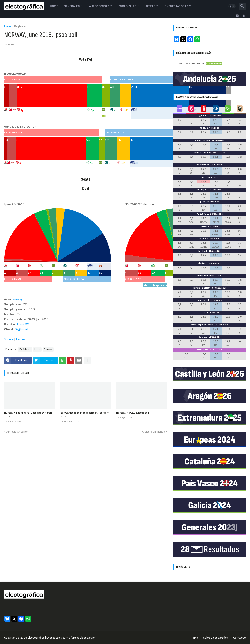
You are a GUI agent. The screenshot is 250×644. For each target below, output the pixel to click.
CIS (202, 177)
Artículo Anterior (17, 432)
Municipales (128, 6)
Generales (72, 6)
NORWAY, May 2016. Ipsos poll (133, 413)
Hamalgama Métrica (203, 288)
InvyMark (203, 251)
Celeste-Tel (203, 300)
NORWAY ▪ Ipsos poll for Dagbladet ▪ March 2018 (28, 415)
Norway (48, 349)
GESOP (203, 239)
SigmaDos (203, 116)
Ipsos (37, 349)
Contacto (240, 638)
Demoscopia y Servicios (203, 325)
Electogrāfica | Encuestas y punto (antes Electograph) (62, 638)
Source (9, 339)
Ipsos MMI (24, 324)
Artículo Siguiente (153, 432)
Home (54, 6)
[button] (232, 6)
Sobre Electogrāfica (216, 638)
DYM (203, 226)
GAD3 (203, 313)
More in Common (203, 153)
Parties (21, 339)
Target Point (203, 214)
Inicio (8, 26)
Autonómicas (99, 6)
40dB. (203, 128)
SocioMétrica (202, 165)
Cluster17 (203, 263)
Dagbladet (21, 26)
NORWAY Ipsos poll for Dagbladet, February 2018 (84, 415)
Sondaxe (203, 337)
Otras (151, 6)
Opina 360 (203, 276)
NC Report (202, 190)
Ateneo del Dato (202, 140)
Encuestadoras (176, 6)
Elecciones (203, 349)
